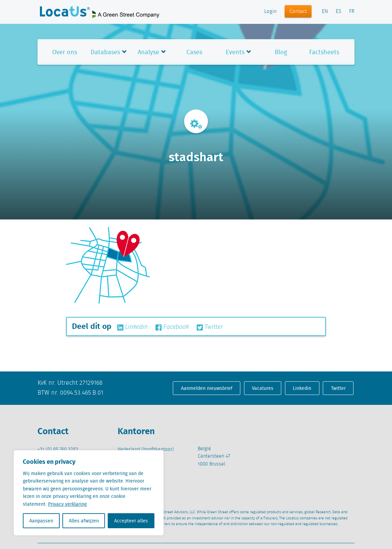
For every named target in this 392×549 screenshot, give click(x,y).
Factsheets (324, 52)
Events (235, 52)
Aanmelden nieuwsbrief (207, 388)
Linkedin (132, 327)
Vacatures (263, 388)
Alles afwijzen (84, 521)
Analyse (148, 52)
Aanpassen (41, 521)
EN (325, 12)
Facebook (172, 327)
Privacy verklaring (67, 504)
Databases (105, 52)
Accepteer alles (131, 521)
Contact (298, 12)
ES (338, 12)
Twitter (210, 327)
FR (352, 12)
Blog (281, 52)
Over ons (65, 52)
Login (270, 12)
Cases (194, 52)
